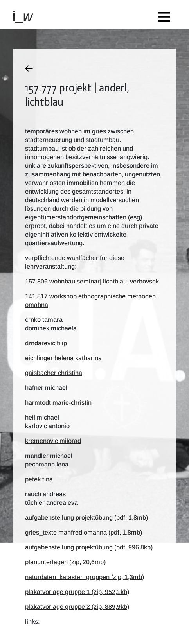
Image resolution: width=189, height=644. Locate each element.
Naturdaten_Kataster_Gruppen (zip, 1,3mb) (85, 577)
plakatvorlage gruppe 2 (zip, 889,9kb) (77, 607)
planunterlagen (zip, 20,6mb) (65, 562)
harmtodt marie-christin (58, 403)
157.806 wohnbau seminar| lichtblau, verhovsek (92, 281)
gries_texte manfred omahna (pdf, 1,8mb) (84, 532)
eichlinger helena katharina (63, 358)
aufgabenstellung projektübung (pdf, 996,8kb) (89, 547)
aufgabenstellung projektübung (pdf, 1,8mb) (86, 518)
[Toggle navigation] (166, 15)
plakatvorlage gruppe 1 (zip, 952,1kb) (77, 592)
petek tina (39, 479)
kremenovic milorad (53, 441)
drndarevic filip (46, 343)
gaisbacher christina (54, 373)
